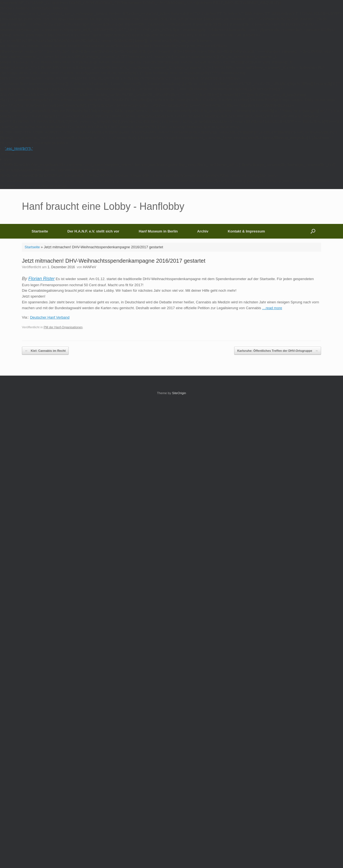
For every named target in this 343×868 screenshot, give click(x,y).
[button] (313, 231)
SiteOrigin (179, 393)
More (8, 159)
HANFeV (90, 267)
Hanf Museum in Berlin (158, 231)
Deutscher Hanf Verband (50, 317)
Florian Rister (41, 279)
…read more (272, 308)
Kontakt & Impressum (246, 231)
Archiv (203, 231)
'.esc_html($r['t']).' (19, 148)
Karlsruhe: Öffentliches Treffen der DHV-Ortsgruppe (278, 351)
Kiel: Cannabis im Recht (45, 351)
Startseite (40, 231)
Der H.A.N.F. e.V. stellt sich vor (93, 231)
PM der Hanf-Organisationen (63, 327)
